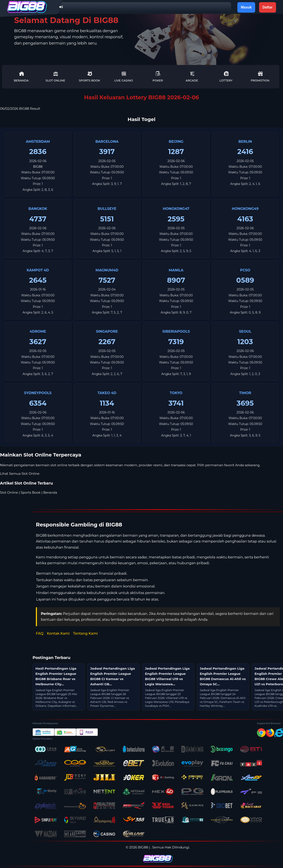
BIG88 (38, 167)
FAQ (40, 633)
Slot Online (55, 77)
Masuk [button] (246, 7)
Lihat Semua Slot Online (20, 474)
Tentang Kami (85, 633)
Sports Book (90, 77)
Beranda (21, 77)
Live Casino (124, 77)
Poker (158, 77)
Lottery (226, 77)
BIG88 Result (30, 109)
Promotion (260, 77)
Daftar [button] (268, 7)
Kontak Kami (58, 633)
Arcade (192, 77)
